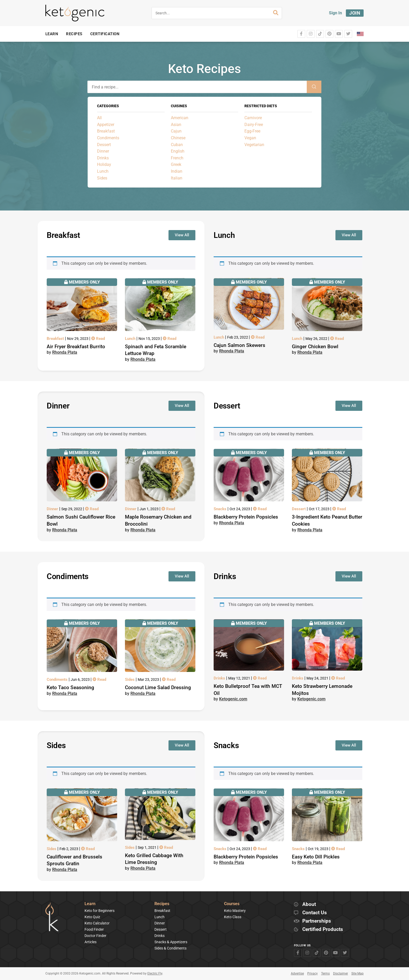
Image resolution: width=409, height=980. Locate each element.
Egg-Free (252, 131)
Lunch (103, 171)
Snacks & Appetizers (171, 942)
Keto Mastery (235, 911)
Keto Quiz (92, 917)
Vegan (250, 138)
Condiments (108, 138)
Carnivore (253, 118)
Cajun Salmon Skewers (239, 345)
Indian (177, 171)
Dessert (104, 145)
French (177, 158)
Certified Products (323, 930)
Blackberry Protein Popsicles (246, 517)
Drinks (103, 158)
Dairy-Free (254, 125)
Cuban (177, 145)
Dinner (103, 151)
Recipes (162, 904)
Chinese (178, 138)
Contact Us (315, 913)
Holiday (104, 164)
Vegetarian (254, 145)
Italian (177, 178)
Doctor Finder (95, 936)
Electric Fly (155, 973)
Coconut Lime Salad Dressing (158, 687)
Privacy (312, 973)
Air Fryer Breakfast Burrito (76, 347)
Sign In (335, 13)
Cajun (176, 131)
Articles (91, 942)
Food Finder (94, 929)
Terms (325, 973)
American (180, 118)
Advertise (297, 973)
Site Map (357, 973)
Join (355, 13)
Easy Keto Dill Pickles (316, 857)
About (309, 904)
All (99, 118)
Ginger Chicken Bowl (315, 347)
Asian (176, 125)
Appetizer (106, 125)
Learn (90, 904)
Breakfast (106, 131)
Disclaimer (341, 973)
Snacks (221, 509)
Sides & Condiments (170, 948)
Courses (232, 904)
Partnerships (317, 921)
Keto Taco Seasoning (70, 687)
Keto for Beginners (100, 911)
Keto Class (233, 917)
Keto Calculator (97, 923)
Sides (102, 178)
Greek (176, 164)
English (178, 151)
